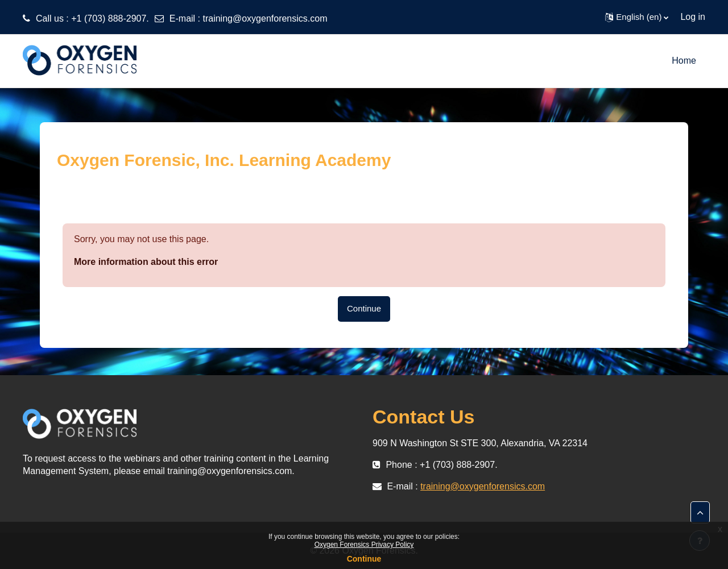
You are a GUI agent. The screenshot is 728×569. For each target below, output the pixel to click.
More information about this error (146, 262)
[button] (637, 17)
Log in (693, 17)
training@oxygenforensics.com (265, 18)
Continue (364, 308)
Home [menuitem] (684, 61)
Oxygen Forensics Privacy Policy (364, 545)
